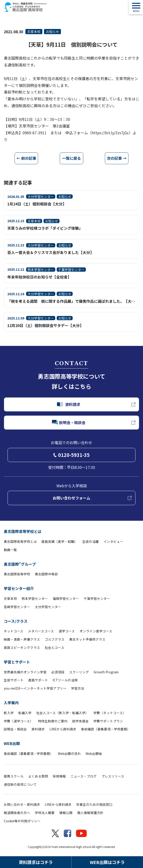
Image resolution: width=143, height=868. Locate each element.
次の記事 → (117, 158)
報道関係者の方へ (17, 813)
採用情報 (59, 776)
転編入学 (25, 713)
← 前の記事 (26, 158)
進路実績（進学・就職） (60, 541)
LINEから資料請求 (63, 729)
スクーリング (79, 672)
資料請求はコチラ (36, 862)
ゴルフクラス (55, 639)
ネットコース (14, 631)
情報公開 (66, 813)
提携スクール (14, 776)
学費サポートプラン (108, 721)
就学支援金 (80, 721)
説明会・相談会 (15, 729)
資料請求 (38, 729)
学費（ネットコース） (110, 713)
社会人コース (54, 647)
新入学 (9, 713)
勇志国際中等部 (46, 574)
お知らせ (52, 32)
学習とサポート (17, 662)
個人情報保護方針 (90, 813)
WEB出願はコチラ (107, 862)
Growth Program (106, 672)
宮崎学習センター (17, 607)
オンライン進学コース (96, 631)
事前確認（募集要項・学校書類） (106, 729)
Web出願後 (94, 753)
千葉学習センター (97, 598)
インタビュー (113, 541)
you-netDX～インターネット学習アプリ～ (35, 688)
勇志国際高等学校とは (23, 531)
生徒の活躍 (91, 541)
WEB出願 (12, 743)
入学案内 (11, 703)
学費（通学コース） (18, 721)
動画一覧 (10, 550)
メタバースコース (41, 631)
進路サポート (38, 680)
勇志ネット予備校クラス (87, 639)
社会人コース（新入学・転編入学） (62, 713)
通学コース (67, 631)
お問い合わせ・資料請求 (22, 804)
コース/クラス (16, 621)
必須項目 (58, 672)
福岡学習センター (66, 598)
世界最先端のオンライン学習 (25, 672)
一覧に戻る (71, 158)
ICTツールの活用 (65, 680)
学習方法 (78, 688)
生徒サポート (14, 680)
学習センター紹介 (19, 588)
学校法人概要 (45, 813)
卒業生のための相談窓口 (94, 804)
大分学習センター (48, 607)
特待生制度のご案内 (53, 721)
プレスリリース (113, 776)
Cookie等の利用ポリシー (22, 821)
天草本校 (34, 32)
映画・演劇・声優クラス (22, 639)
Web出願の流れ (69, 753)
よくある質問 (38, 776)
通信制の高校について (20, 784)
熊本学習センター (35, 598)
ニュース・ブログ (84, 776)
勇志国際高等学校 (17, 574)
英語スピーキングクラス (22, 647)
